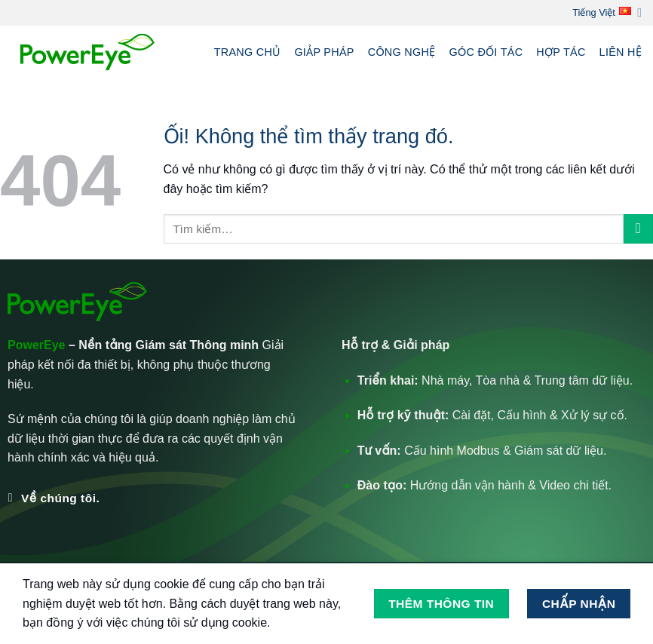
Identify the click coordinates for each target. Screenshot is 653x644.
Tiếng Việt (607, 12)
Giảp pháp (324, 52)
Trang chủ (248, 52)
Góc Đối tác (486, 52)
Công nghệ (402, 52)
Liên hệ (621, 52)
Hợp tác (561, 52)
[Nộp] (638, 229)
